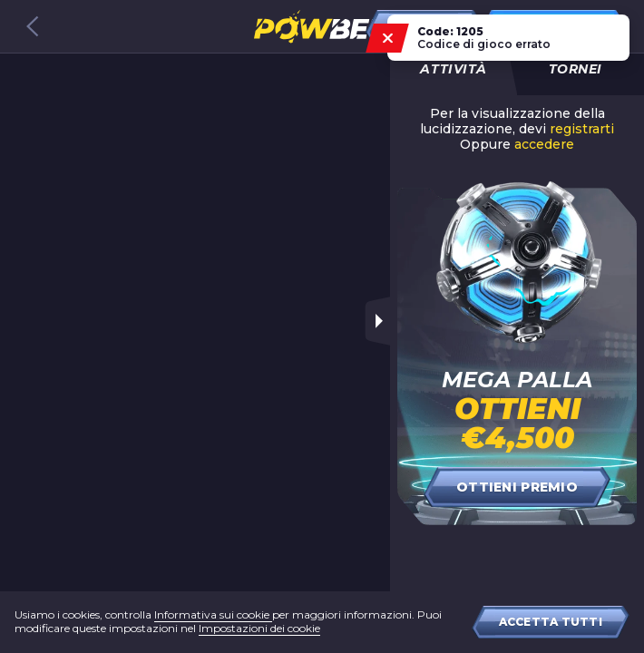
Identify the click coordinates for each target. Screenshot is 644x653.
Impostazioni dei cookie (259, 628)
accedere (544, 145)
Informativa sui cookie (213, 614)
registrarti (582, 129)
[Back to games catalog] (33, 26)
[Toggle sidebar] (377, 321)
